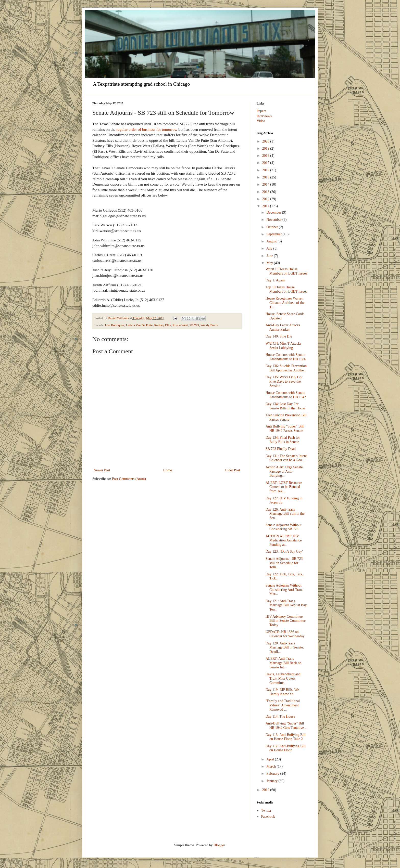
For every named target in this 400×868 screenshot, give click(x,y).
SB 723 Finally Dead (281, 449)
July (270, 248)
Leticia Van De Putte (139, 325)
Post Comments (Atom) (129, 479)
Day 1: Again (275, 280)
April (271, 759)
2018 (266, 156)
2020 (266, 141)
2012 (266, 199)
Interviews (264, 116)
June (270, 256)
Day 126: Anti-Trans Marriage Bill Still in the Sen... (285, 514)
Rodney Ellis (162, 325)
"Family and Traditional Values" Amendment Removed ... (283, 705)
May (270, 263)
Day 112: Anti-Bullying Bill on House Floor (286, 748)
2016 (266, 170)
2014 (266, 184)
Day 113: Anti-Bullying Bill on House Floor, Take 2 (286, 737)
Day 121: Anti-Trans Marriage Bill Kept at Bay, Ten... (286, 605)
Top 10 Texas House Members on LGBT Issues (286, 289)
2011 (266, 206)
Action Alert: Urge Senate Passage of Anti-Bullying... (284, 471)
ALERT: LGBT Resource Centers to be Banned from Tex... (284, 487)
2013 (266, 192)
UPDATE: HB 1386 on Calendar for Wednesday (285, 634)
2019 (266, 148)
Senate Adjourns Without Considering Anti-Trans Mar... (284, 590)
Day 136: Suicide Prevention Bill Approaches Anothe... (286, 368)
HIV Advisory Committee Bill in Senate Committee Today (286, 621)
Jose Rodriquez (114, 325)
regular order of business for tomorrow (147, 129)
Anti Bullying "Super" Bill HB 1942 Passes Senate (285, 429)
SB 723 (194, 325)
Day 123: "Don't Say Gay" (285, 552)
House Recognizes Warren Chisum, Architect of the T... (285, 303)
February (273, 774)
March (271, 766)
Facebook (268, 817)
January (272, 781)
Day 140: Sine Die (279, 336)
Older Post (233, 470)
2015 (266, 177)
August (272, 241)
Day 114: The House (280, 716)
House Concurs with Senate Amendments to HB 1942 (286, 395)
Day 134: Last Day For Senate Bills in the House (286, 406)
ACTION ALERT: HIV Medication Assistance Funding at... (284, 541)
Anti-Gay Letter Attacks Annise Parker (283, 327)
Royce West (180, 325)
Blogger (219, 845)
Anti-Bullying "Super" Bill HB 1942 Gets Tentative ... (286, 726)
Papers (261, 111)
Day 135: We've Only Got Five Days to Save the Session (284, 381)
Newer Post (102, 470)
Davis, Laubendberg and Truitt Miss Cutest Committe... (283, 678)
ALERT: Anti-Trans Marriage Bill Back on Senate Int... (284, 663)
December (274, 212)
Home (168, 470)
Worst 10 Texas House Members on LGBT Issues (286, 271)
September (274, 234)
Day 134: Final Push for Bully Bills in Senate (283, 440)
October (273, 227)
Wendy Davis (209, 325)
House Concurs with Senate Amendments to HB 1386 (286, 357)
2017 (266, 163)
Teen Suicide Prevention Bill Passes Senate (286, 417)
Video (261, 121)
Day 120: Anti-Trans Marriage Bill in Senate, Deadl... (285, 648)
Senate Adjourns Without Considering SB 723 (284, 527)
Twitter (266, 811)
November (274, 220)
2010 (266, 790)
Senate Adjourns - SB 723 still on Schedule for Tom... (284, 563)
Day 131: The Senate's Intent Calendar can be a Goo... (286, 458)
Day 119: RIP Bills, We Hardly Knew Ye (282, 692)
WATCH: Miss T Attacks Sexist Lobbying (283, 346)
